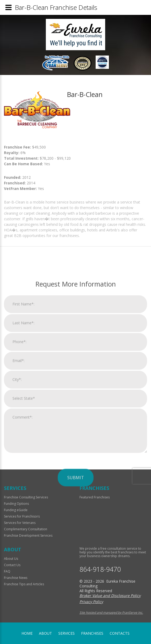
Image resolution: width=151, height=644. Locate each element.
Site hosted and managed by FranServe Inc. (111, 613)
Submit (76, 589)
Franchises (92, 633)
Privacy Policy (91, 602)
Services (66, 633)
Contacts (120, 633)
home (27, 633)
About (45, 633)
